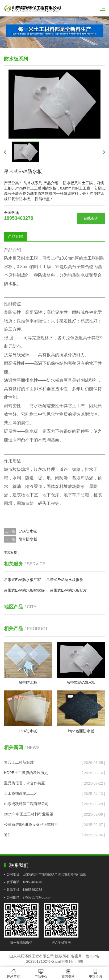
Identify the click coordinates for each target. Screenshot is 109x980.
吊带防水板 (28, 539)
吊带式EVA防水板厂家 (22, 580)
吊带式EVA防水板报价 (65, 580)
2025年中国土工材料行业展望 (29, 814)
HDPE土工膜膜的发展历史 (26, 773)
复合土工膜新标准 (19, 762)
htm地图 (76, 961)
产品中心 (41, 973)
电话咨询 (96, 973)
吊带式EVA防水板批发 (68, 590)
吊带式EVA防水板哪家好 (24, 590)
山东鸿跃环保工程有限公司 (26, 804)
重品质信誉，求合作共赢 (24, 783)
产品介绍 (15, 236)
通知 (8, 835)
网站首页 (14, 973)
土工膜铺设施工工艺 (21, 793)
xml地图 (62, 961)
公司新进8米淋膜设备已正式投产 (31, 824)
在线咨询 (91, 218)
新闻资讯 (68, 973)
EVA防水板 (28, 531)
